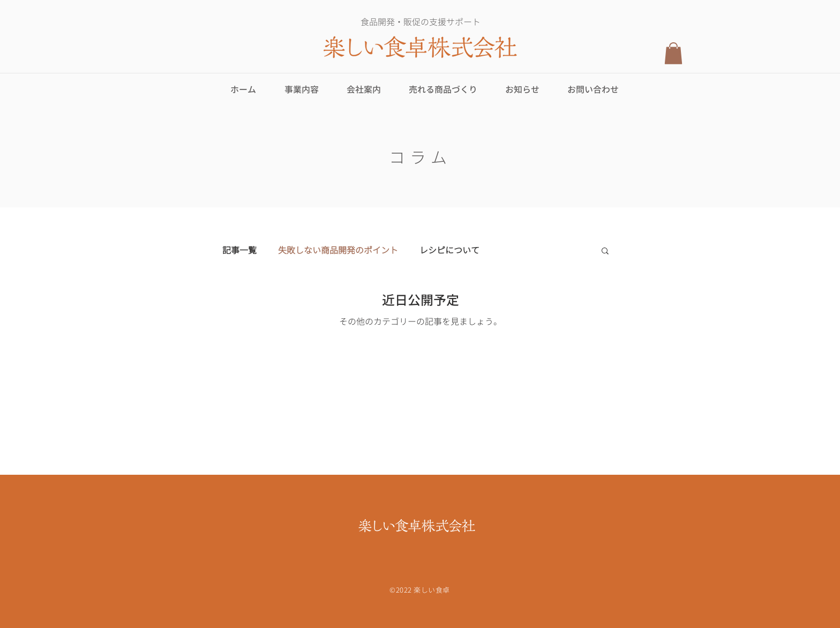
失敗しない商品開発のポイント (338, 250)
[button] (673, 53)
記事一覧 (239, 250)
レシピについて (449, 250)
